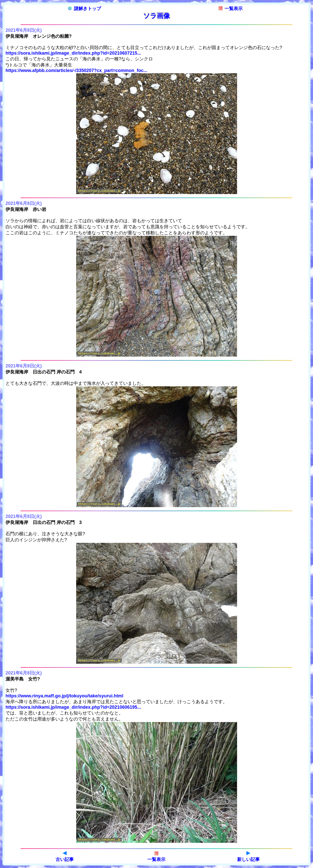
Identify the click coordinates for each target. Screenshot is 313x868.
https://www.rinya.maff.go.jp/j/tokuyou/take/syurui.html (64, 696)
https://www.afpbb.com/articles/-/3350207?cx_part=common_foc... (76, 70)
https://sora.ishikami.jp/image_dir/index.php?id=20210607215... (73, 53)
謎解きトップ (84, 9)
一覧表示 (231, 9)
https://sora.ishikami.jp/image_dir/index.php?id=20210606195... (73, 707)
